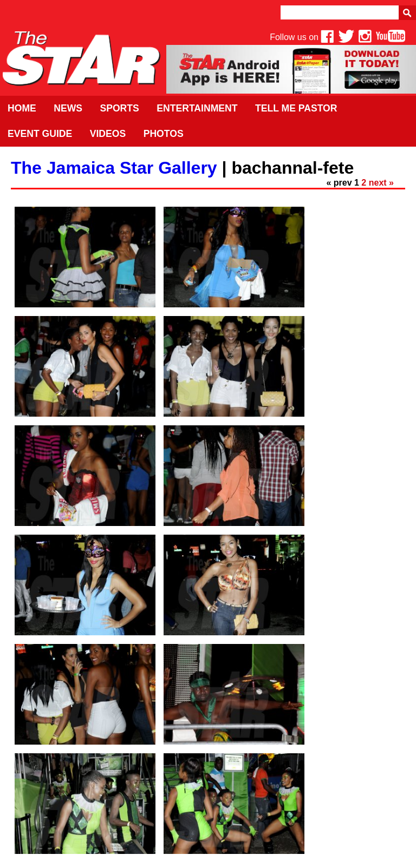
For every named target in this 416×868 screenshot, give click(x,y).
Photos (164, 134)
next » (381, 183)
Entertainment (197, 108)
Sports (119, 108)
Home (22, 108)
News (68, 108)
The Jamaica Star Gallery (114, 168)
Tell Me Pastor (296, 108)
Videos (108, 134)
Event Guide (40, 134)
